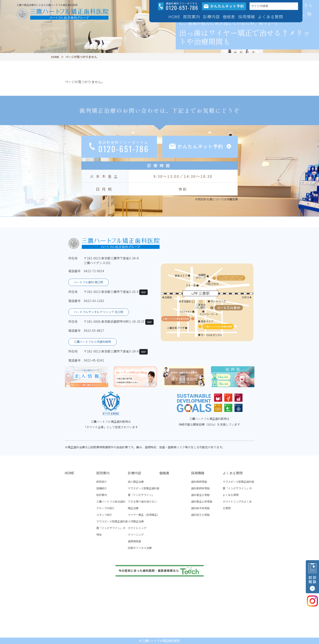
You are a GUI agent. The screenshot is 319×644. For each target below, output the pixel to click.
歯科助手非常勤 (200, 508)
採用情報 (198, 473)
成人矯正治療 (136, 482)
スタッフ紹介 (104, 515)
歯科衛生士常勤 (200, 495)
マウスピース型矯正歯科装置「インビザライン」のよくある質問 (238, 488)
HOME (174, 17)
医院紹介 (102, 482)
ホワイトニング (137, 528)
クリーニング (136, 534)
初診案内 (102, 495)
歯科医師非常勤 (200, 488)
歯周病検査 (134, 541)
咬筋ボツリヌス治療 (140, 548)
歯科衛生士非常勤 (202, 501)
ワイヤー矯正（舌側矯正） (144, 515)
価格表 (229, 17)
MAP (144, 292)
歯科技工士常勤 (200, 515)
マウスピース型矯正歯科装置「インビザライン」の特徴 (112, 528)
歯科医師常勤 (199, 482)
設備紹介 (102, 488)
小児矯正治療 (136, 521)
